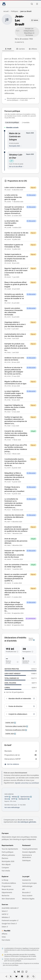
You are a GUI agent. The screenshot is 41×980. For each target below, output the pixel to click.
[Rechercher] (32, 4)
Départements (7, 892)
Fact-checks (6, 871)
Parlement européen (10, 920)
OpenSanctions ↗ (26, 797)
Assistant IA (27, 880)
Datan (5, 927)
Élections (5, 858)
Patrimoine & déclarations (27, 856)
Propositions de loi (12, 755)
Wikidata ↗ (15, 797)
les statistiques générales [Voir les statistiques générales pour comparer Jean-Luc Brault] (27, 822)
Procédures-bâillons (9, 883)
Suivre (35, 20)
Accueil (6, 11)
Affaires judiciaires (8, 855)
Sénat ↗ (7, 799)
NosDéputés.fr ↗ (24, 799)
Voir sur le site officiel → (16, 167)
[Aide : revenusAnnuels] (18, 662)
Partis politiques (8, 852)
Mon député (6, 864)
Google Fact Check (9, 924)
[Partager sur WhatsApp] (28, 976)
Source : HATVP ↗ (32, 639)
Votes (4, 937)
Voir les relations (12, 764)
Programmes (6, 886)
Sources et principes (30, 883)
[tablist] (20, 49)
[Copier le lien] (33, 976)
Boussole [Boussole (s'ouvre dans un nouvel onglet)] (26, 892)
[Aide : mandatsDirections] (34, 662)
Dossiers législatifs (29, 852)
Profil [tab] (8, 49)
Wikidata (6, 917)
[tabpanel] (20, 395)
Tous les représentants (10, 849)
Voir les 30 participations (15, 692)
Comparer (5, 868)
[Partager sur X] (11, 976)
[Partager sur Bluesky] (16, 976)
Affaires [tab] (33, 49)
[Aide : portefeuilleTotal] (17, 652)
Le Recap (5, 880)
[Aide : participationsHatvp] (32, 652)
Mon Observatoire (8, 899)
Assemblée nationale (10, 908)
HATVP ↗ (7, 797)
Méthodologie (27, 886)
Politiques (14, 11)
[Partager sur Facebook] (22, 976)
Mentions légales (28, 899)
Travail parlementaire (30, 849)
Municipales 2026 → (15, 146)
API (24, 889)
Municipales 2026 (8, 861)
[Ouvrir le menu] (37, 4)
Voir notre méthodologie (12, 808)
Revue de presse (8, 889)
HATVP (5, 914)
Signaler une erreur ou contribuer (27, 783)
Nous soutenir (27, 896)
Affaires (4, 934)
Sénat (5, 911)
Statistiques (27, 860)
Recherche (6, 896)
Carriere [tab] (20, 49)
